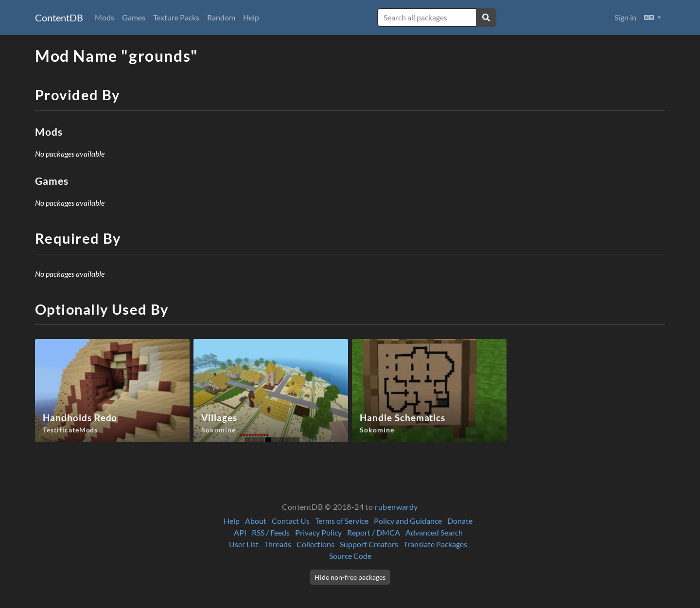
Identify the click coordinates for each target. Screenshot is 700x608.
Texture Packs (176, 17)
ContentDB (59, 18)
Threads (278, 544)
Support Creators (369, 544)
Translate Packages (435, 544)
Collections (315, 544)
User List (244, 544)
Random (221, 17)
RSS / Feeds (271, 532)
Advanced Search (434, 532)
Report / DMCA (374, 532)
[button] (653, 18)
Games (134, 17)
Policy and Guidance (408, 521)
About (256, 521)
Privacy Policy (318, 532)
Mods (105, 17)
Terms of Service (342, 521)
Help (251, 17)
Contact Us (291, 521)
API (240, 532)
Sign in (625, 17)
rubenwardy (396, 507)
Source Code (350, 556)
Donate (460, 521)
